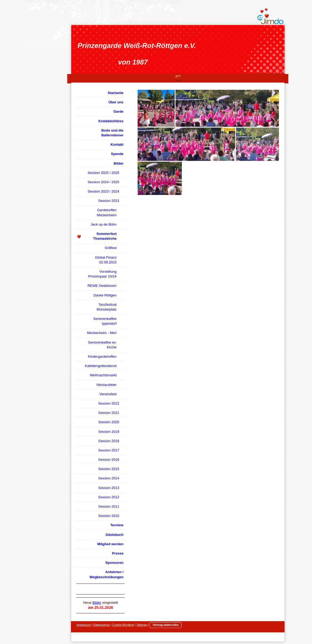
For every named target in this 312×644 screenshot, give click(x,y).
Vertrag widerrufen (165, 625)
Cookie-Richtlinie (123, 625)
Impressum (84, 625)
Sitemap (142, 625)
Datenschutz (101, 625)
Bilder (97, 603)
